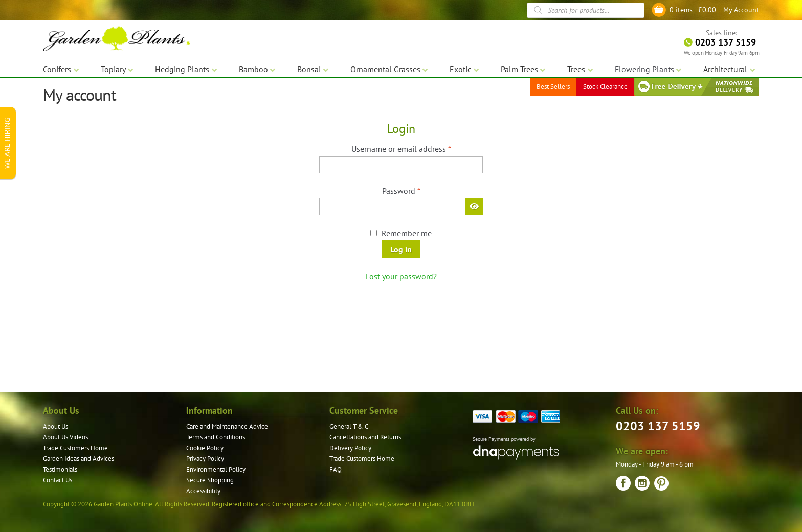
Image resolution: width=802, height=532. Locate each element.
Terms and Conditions (216, 437)
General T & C (349, 426)
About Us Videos (65, 437)
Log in (401, 249)
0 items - (693, 10)
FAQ (336, 469)
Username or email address (417, 148)
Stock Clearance (605, 87)
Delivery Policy (350, 448)
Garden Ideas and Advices (79, 459)
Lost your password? (401, 276)
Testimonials (60, 469)
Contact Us (58, 480)
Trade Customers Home (75, 448)
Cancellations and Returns (365, 437)
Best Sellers (553, 87)
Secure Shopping (210, 480)
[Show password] (474, 206)
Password (417, 190)
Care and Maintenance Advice (227, 426)
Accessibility (203, 491)
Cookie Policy (205, 448)
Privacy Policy (205, 459)
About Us (55, 426)
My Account (741, 10)
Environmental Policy (216, 469)
